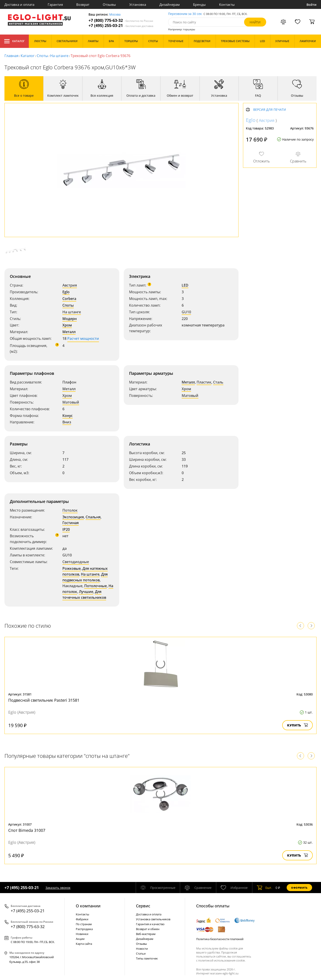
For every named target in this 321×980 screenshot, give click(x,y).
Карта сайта (84, 944)
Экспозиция (73, 517)
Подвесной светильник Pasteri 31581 (44, 700)
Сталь (218, 382)
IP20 (66, 529)
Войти (312, 5)
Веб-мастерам (146, 934)
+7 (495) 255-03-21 (121, 26)
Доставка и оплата (19, 4)
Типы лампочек (147, 958)
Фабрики (82, 919)
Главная (11, 56)
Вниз (67, 422)
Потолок (70, 510)
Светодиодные (76, 562)
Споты (42, 56)
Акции (80, 939)
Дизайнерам (170, 4)
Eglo (66, 292)
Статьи (141, 953)
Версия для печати (270, 110)
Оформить (299, 888)
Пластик (204, 382)
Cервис (143, 906)
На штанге (59, 56)
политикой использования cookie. (222, 960)
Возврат (83, 4)
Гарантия (55, 4)
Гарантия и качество (150, 924)
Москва (115, 15)
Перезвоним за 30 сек (185, 14)
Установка (138, 4)
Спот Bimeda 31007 (27, 830)
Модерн (70, 319)
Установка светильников (153, 919)
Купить (297, 725)
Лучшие (86, 592)
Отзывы (109, 4)
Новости (142, 949)
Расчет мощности (83, 338)
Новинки (82, 934)
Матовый (71, 402)
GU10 (186, 312)
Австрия (70, 285)
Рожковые (72, 568)
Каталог (14, 41)
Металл (69, 332)
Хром (67, 325)
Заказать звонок (58, 888)
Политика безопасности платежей (220, 939)
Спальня (93, 517)
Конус (68, 416)
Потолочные (96, 586)
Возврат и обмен (148, 929)
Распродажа (84, 929)
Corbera (69, 299)
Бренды (199, 4)
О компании (88, 906)
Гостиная (71, 523)
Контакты (227, 4)
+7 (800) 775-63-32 (121, 20)
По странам (84, 924)
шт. (264, 888)
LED (185, 285)
